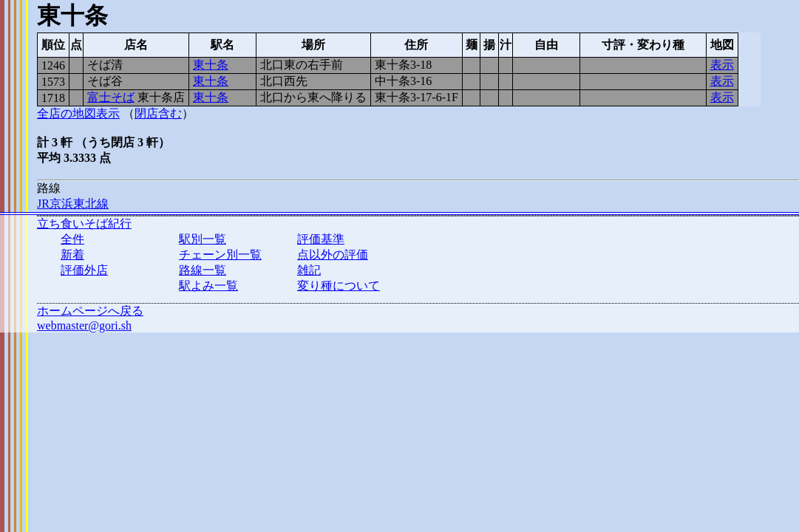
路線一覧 (203, 270)
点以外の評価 (333, 255)
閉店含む (158, 113)
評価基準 (321, 239)
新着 (72, 255)
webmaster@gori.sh (84, 325)
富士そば (111, 97)
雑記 (309, 270)
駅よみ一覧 (208, 286)
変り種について (339, 286)
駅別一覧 (203, 239)
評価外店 (84, 270)
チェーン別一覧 (220, 255)
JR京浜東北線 (73, 204)
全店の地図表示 (78, 113)
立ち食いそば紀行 (84, 224)
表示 (722, 65)
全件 (72, 239)
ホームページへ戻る (90, 311)
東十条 (211, 65)
